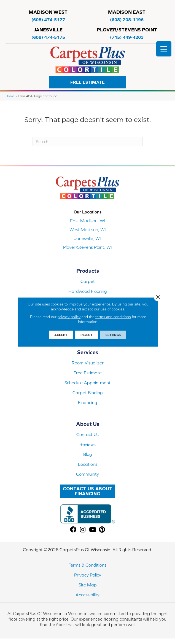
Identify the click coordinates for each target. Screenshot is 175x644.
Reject (86, 335)
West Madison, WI (88, 229)
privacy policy (69, 317)
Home (10, 96)
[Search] (88, 142)
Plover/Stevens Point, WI (87, 247)
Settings (113, 335)
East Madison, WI (88, 221)
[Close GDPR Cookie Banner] (158, 297)
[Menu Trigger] (164, 49)
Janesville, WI (87, 238)
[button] (88, 82)
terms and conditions (113, 317)
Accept (61, 335)
